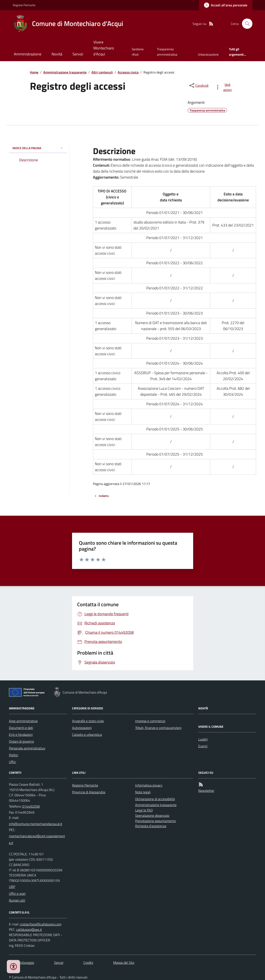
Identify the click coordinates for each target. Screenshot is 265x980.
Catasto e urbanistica (87, 735)
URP (12, 887)
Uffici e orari (17, 893)
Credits (88, 963)
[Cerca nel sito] (245, 24)
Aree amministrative (23, 721)
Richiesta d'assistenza (151, 826)
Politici (14, 755)
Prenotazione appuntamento (156, 821)
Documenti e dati (21, 728)
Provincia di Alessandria (89, 792)
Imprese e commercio (150, 721)
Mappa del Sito (124, 963)
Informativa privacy (149, 785)
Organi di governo (21, 741)
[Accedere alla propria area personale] (226, 5)
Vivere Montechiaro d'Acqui (104, 48)
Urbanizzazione (208, 54)
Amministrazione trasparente (65, 72)
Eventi (203, 746)
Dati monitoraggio (22, 963)
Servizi (78, 54)
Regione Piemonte (24, 5)
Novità (57, 54)
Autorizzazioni (82, 728)
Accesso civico (128, 72)
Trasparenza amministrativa (167, 52)
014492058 (31, 806)
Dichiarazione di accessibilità (155, 799)
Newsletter (206, 791)
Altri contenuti (102, 72)
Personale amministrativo (27, 748)
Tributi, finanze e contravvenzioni (158, 728)
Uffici (12, 762)
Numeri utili (17, 900)
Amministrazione (28, 54)
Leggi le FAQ (144, 810)
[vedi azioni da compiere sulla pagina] (224, 87)
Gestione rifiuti (138, 52)
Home (34, 72)
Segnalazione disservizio (152, 815)
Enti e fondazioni (21, 735)
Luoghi (203, 739)
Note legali (143, 792)
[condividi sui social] (198, 85)
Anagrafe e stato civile (88, 721)
